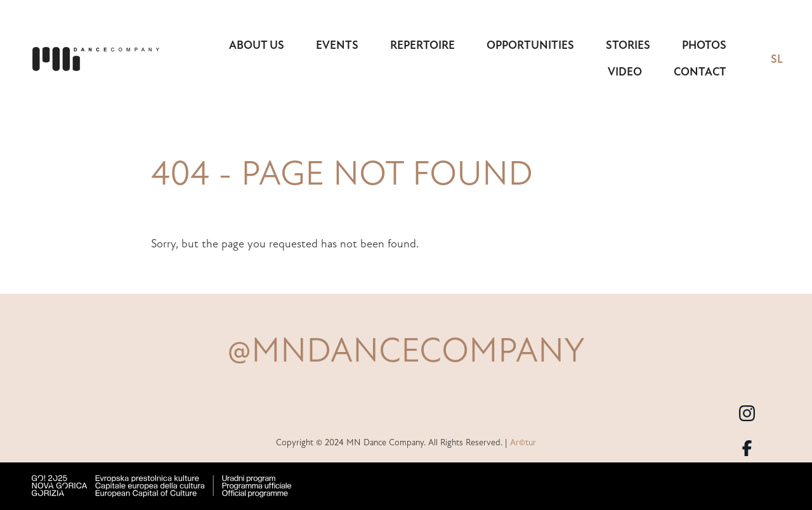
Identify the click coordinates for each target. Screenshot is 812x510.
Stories (628, 45)
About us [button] (257, 45)
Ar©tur (523, 442)
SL (777, 59)
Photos (704, 45)
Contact (700, 72)
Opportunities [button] (530, 45)
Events (337, 45)
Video (625, 72)
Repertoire (422, 45)
